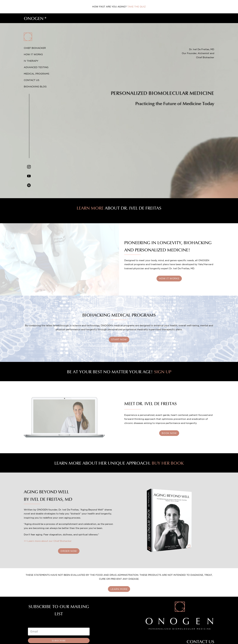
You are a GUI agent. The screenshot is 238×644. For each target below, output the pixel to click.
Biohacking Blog (35, 87)
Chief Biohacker (35, 48)
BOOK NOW (169, 433)
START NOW (119, 340)
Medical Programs (37, 74)
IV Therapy (31, 61)
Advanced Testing (36, 67)
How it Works (33, 54)
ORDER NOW (69, 551)
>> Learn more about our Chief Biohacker (48, 541)
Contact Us (32, 80)
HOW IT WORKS (169, 278)
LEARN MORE (119, 589)
